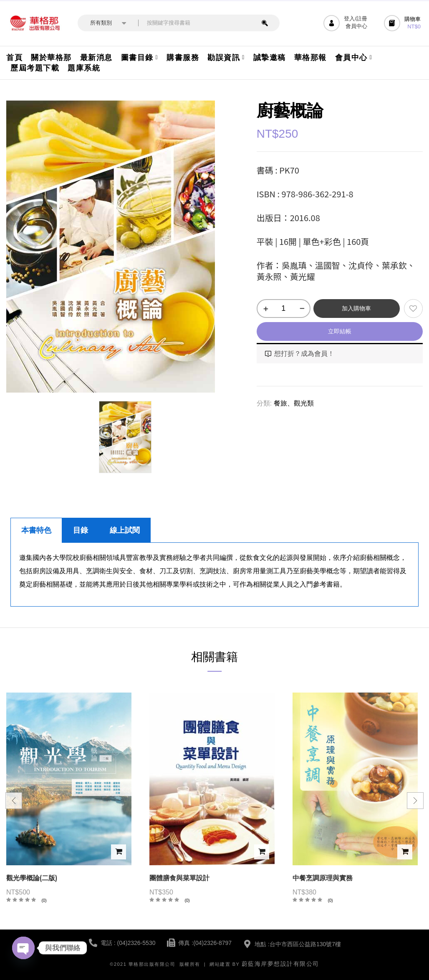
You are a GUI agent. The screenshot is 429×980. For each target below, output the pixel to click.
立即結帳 (340, 331)
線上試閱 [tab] (125, 530)
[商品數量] (284, 309)
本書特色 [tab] (36, 530)
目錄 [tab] (81, 530)
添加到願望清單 (413, 309)
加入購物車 (356, 308)
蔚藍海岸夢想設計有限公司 (280, 964)
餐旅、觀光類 (294, 403)
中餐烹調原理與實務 (323, 878)
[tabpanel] (214, 575)
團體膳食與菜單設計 (179, 878)
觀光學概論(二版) (32, 878)
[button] (403, 23)
